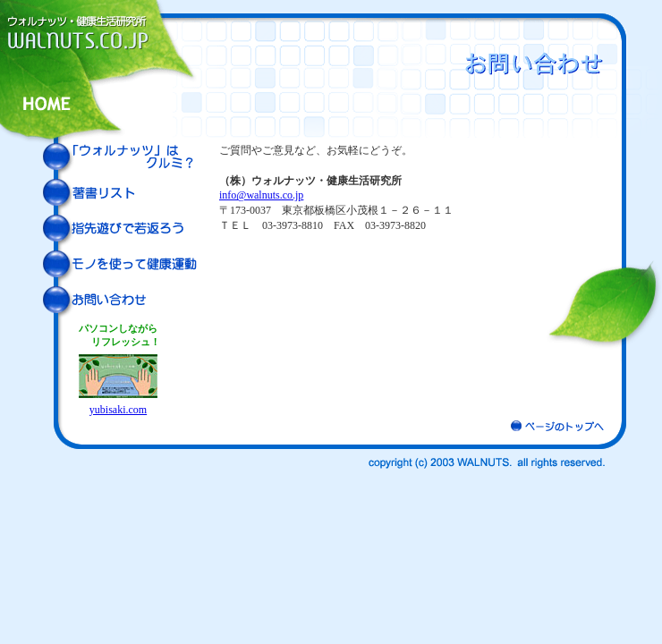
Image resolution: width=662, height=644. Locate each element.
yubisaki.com (118, 410)
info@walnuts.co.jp (261, 195)
